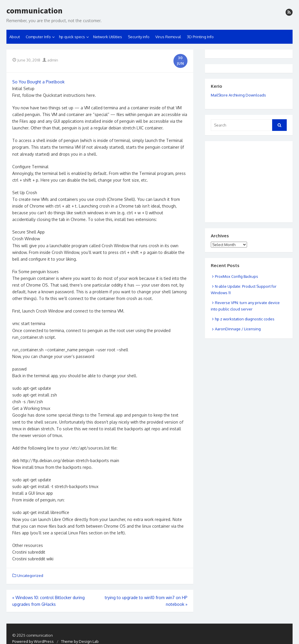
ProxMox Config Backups (237, 276)
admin (50, 60)
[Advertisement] (240, 175)
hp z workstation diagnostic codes (245, 319)
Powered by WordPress (33, 641)
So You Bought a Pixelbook (38, 82)
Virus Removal (168, 37)
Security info (139, 37)
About (15, 37)
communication (34, 11)
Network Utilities (108, 37)
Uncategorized (30, 575)
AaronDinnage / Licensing (238, 329)
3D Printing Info (200, 37)
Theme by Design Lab (80, 641)
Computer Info (38, 37)
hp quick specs (72, 37)
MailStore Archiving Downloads (238, 95)
